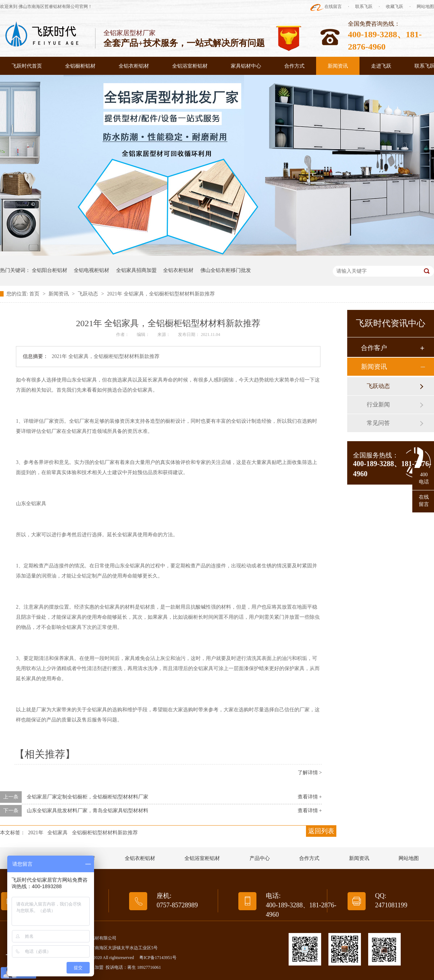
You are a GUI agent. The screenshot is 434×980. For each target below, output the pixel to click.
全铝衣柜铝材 (134, 66)
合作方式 (294, 66)
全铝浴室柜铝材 (190, 66)
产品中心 (260, 858)
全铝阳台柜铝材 (50, 270)
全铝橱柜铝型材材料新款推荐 (105, 833)
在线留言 (333, 7)
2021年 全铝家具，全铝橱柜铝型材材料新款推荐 (161, 294)
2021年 (36, 833)
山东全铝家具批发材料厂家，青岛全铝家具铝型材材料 (88, 811)
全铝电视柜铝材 (92, 270)
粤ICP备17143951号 (158, 958)
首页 (35, 294)
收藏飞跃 (395, 7)
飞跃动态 (89, 294)
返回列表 (321, 831)
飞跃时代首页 (27, 66)
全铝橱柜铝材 (80, 66)
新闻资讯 (338, 66)
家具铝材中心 (246, 66)
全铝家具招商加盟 (136, 270)
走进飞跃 (381, 66)
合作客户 (374, 348)
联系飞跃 (364, 7)
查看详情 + (310, 797)
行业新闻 (378, 404)
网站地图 (425, 7)
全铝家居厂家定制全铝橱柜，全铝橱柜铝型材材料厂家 (88, 797)
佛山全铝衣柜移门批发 (226, 270)
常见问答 (378, 423)
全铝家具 (58, 833)
